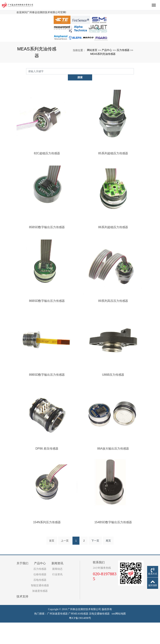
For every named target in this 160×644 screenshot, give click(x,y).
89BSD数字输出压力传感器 (47, 396)
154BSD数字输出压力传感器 (113, 544)
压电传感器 (40, 601)
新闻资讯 (57, 585)
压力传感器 (123, 78)
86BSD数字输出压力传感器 (47, 322)
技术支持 (22, 618)
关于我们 (22, 585)
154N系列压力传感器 (47, 544)
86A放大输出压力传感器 (113, 470)
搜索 (134, 99)
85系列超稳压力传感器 (113, 175)
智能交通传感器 (40, 607)
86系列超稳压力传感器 (113, 248)
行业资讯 (57, 596)
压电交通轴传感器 (99, 635)
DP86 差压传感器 (47, 470)
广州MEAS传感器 (78, 635)
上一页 (65, 562)
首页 (52, 562)
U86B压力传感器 (113, 396)
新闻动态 (57, 590)
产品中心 (107, 78)
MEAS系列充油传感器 (103, 81)
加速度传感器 (40, 612)
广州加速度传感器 (57, 635)
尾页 (108, 562)
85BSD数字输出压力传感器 (47, 248)
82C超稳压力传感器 (47, 175)
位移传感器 (40, 596)
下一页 (95, 562)
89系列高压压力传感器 (113, 322)
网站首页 (92, 78)
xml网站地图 (119, 635)
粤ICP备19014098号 (80, 640)
